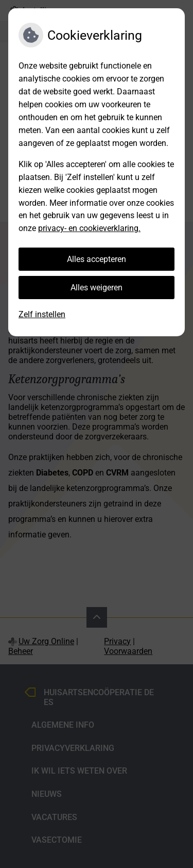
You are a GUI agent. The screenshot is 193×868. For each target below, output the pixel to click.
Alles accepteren (97, 259)
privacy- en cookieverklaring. (89, 228)
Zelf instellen (42, 314)
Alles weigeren (97, 288)
